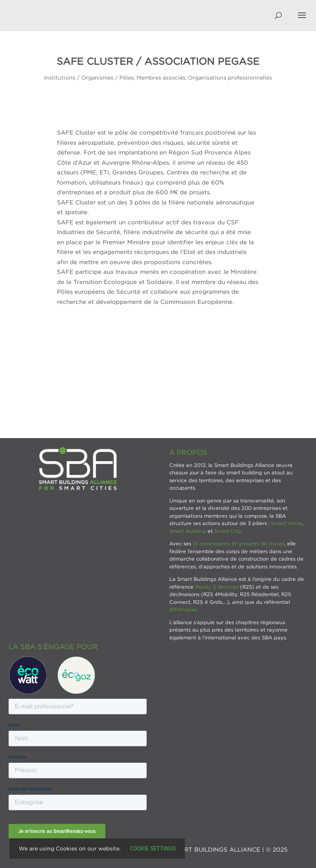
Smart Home (287, 523)
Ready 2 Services (217, 587)
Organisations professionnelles (230, 77)
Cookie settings (153, 848)
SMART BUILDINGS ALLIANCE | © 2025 (229, 849)
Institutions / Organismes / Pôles (89, 77)
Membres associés (161, 77)
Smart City (227, 531)
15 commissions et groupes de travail (239, 543)
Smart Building (188, 531)
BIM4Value (183, 609)
